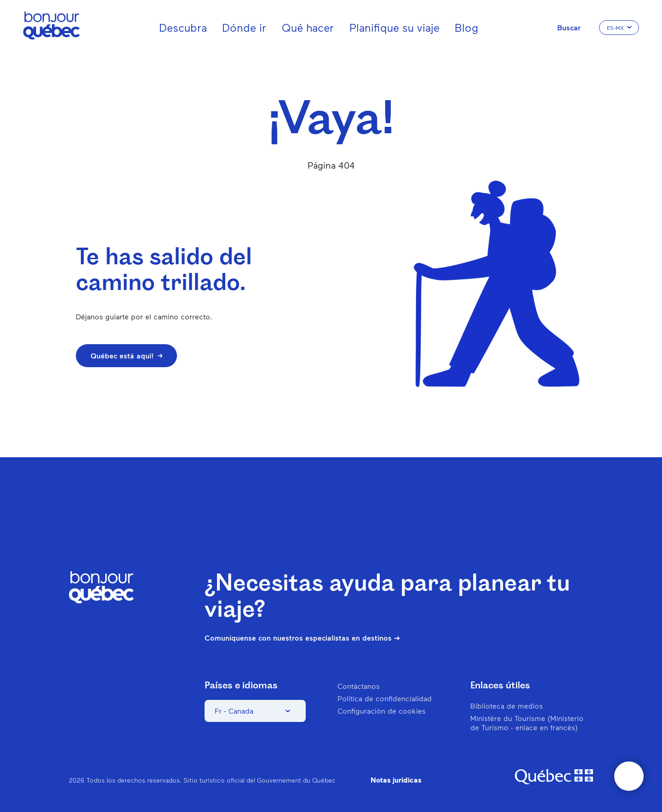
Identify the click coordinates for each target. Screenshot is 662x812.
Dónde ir (244, 27)
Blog (466, 27)
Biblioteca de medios (507, 706)
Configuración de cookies (382, 711)
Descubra (183, 27)
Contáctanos (359, 686)
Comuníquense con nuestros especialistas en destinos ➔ (302, 638)
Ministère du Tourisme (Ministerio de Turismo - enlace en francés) (527, 723)
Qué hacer (308, 27)
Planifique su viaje (394, 27)
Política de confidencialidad (385, 698)
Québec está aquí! (126, 355)
